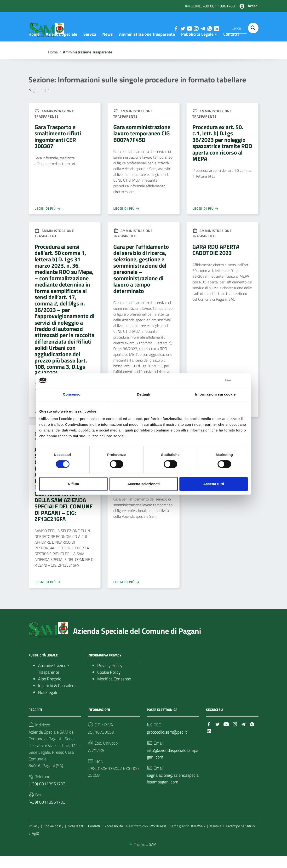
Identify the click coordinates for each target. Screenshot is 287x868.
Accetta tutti (214, 484)
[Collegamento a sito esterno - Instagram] (196, 28)
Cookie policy (54, 838)
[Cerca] (253, 28)
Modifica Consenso (114, 691)
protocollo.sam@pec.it (167, 744)
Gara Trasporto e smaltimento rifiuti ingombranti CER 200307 (58, 149)
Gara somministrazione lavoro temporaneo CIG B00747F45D (142, 146)
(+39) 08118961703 (47, 796)
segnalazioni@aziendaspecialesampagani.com (173, 791)
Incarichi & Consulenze (58, 698)
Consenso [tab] (72, 394)
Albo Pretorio (50, 691)
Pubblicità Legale (197, 46)
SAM (153, 857)
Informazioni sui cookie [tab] (215, 394)
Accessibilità (114, 838)
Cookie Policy (109, 684)
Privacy (34, 838)
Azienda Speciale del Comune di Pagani (137, 643)
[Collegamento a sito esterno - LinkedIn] (216, 28)
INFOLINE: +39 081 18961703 (210, 6)
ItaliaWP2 (198, 838)
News (108, 46)
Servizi (90, 46)
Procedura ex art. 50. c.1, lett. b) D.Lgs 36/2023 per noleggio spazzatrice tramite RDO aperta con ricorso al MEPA (222, 155)
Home (34, 46)
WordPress (158, 838)
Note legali (48, 704)
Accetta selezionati (143, 484)
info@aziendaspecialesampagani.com (173, 766)
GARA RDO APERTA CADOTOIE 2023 (216, 262)
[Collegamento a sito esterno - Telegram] (203, 28)
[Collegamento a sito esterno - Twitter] (183, 28)
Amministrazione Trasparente (147, 46)
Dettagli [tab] (143, 394)
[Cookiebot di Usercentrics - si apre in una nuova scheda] (210, 380)
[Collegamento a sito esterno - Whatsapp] (209, 28)
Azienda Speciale (61, 46)
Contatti (231, 46)
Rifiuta (73, 484)
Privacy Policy (110, 678)
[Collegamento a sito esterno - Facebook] (176, 28)
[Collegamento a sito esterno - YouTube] (189, 28)
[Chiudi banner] (244, 380)
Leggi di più (48, 220)
